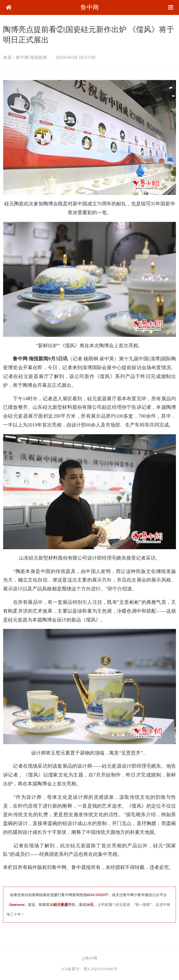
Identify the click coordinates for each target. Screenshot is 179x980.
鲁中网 (90, 7)
